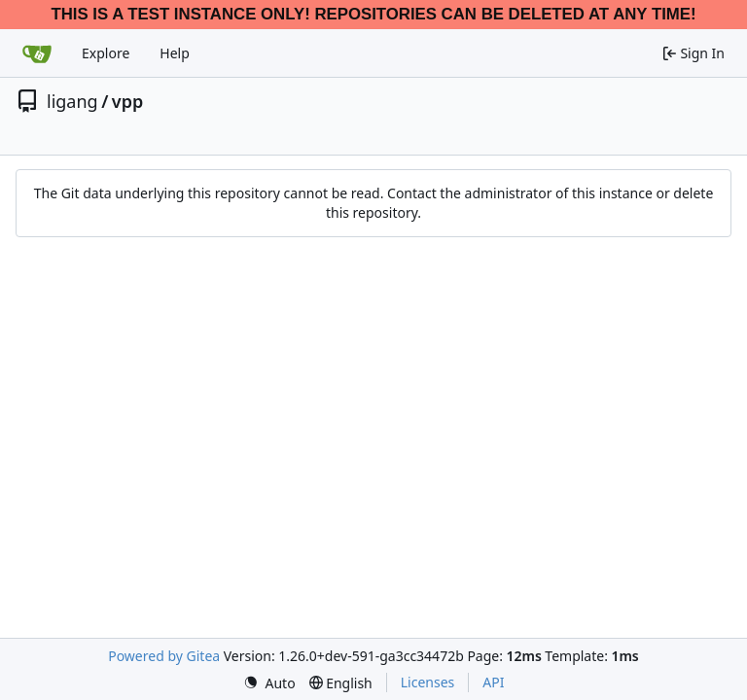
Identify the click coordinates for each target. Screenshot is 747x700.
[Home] (37, 53)
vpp (127, 101)
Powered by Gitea (164, 656)
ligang (72, 101)
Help (175, 53)
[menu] (269, 683)
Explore (106, 53)
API (493, 682)
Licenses (428, 682)
